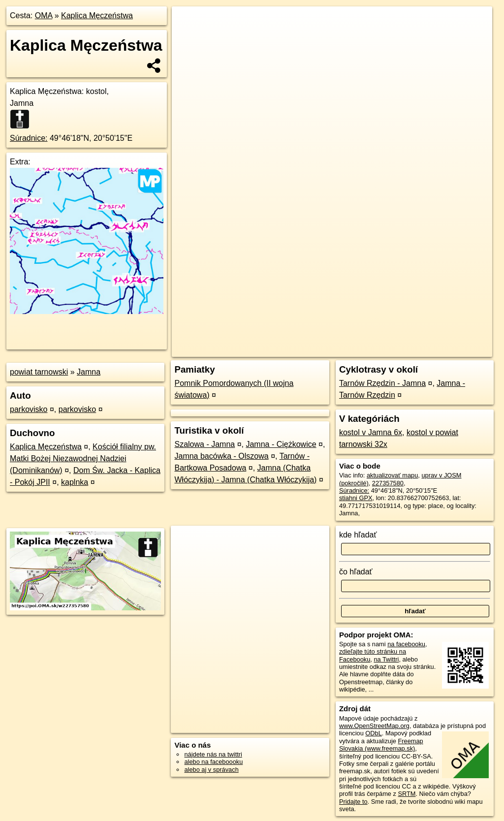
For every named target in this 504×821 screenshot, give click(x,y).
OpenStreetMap (324, 349)
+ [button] (189, 23)
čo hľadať (356, 572)
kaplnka (75, 482)
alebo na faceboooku (213, 762)
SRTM (407, 794)
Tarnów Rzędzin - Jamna (382, 383)
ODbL (373, 733)
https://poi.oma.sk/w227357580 (449, 349)
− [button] (189, 38)
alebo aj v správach (211, 770)
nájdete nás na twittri (213, 754)
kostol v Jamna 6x (371, 432)
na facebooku (406, 644)
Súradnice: (29, 138)
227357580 (388, 483)
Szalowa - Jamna (205, 444)
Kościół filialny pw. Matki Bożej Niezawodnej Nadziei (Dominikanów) (83, 458)
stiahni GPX (356, 498)
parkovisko (29, 409)
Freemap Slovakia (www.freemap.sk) (381, 745)
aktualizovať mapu (392, 475)
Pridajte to (353, 802)
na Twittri (386, 659)
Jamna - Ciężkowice (281, 444)
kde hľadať (358, 535)
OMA (44, 16)
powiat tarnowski (39, 372)
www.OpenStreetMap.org (374, 726)
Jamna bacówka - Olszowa (221, 456)
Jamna (89, 372)
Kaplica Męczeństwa (97, 16)
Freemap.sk (376, 349)
